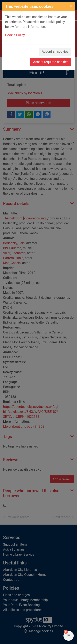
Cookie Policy (15, 35)
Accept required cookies (51, 62)
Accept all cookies (55, 52)
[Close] (71, 6)
